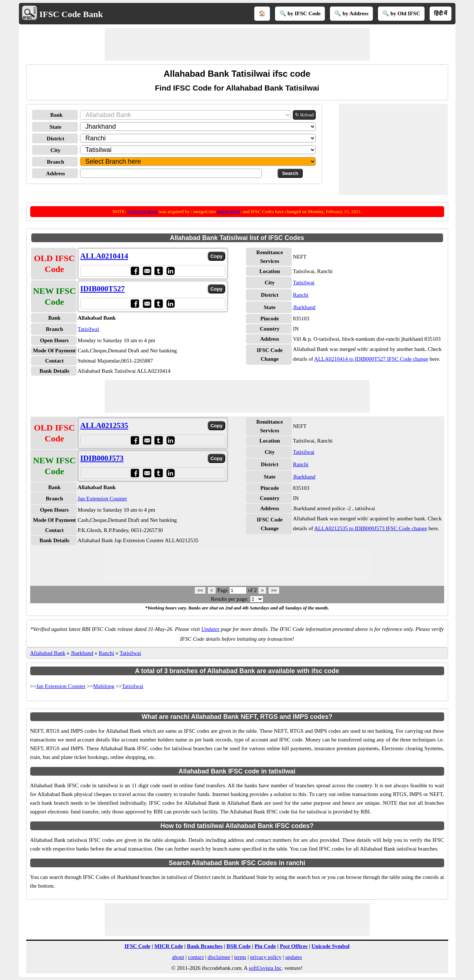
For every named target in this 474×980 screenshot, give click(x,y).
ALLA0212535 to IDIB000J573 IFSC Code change (371, 528)
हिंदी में (441, 13)
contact (196, 957)
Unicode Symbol (330, 946)
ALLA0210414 (104, 256)
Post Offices (294, 946)
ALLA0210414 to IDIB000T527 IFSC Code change (371, 359)
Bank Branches (205, 946)
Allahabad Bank (142, 211)
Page (223, 590)
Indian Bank (229, 211)
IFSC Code (137, 946)
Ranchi (301, 295)
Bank (56, 115)
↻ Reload (304, 115)
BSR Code (239, 946)
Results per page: (229, 599)
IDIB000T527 (103, 289)
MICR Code (169, 946)
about (178, 957)
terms (240, 957)
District (55, 139)
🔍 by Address (351, 13)
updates (294, 957)
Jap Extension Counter (103, 499)
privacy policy (266, 957)
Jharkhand (304, 307)
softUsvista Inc (265, 968)
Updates (210, 629)
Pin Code (265, 946)
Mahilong (104, 686)
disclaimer (219, 957)
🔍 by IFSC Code (300, 13)
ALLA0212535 (104, 425)
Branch (56, 162)
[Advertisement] (237, 44)
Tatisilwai (89, 329)
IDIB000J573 (102, 458)
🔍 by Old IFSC (401, 13)
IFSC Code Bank (71, 14)
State (55, 127)
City (56, 150)
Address (55, 173)
